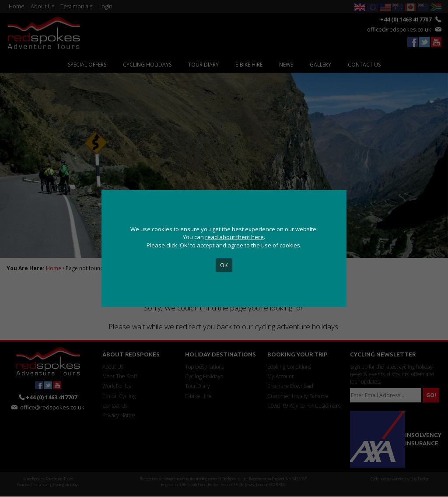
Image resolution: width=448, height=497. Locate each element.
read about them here (234, 237)
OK (224, 265)
